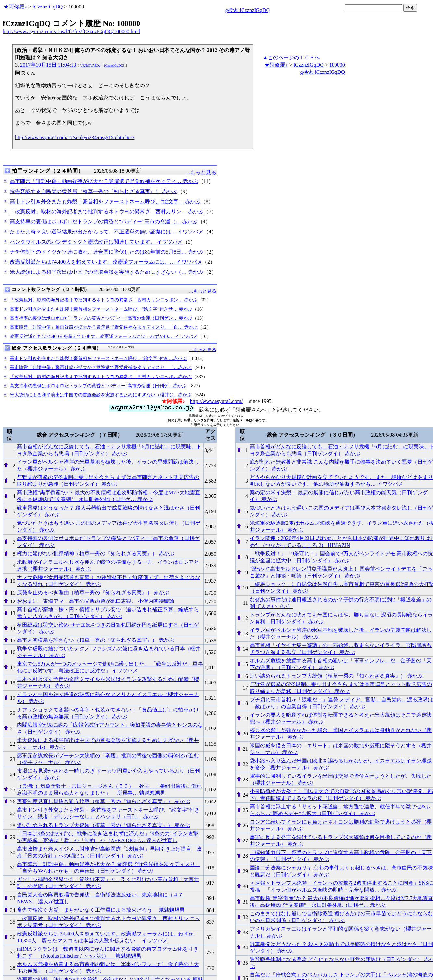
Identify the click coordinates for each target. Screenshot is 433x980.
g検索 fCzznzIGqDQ (248, 10)
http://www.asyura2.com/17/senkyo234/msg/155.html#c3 (75, 137)
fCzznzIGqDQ (48, 7)
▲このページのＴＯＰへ (291, 57)
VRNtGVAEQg (91, 66)
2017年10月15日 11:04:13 (48, 65)
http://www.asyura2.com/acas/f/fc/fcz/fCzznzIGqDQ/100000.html (71, 31)
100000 (337, 65)
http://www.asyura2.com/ (216, 401)
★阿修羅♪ (15, 7)
